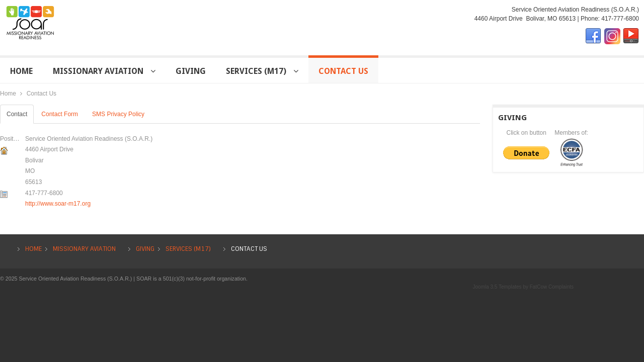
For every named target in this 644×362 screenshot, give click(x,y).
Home (8, 94)
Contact (17, 114)
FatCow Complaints (552, 287)
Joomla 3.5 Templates (497, 287)
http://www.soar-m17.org (58, 204)
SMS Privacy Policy (118, 114)
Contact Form (60, 114)
